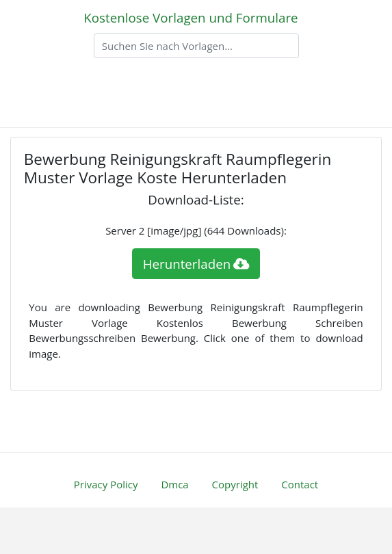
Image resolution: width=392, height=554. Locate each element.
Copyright (235, 484)
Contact (300, 484)
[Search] (196, 46)
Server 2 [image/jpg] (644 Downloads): (196, 230)
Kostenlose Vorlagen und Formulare (191, 17)
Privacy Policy (106, 484)
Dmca (174, 484)
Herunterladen (196, 264)
